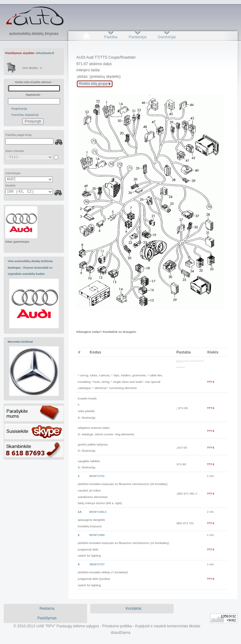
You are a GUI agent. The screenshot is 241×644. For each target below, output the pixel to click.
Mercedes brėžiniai (20, 342)
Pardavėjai (138, 37)
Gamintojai (167, 37)
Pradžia (86, 37)
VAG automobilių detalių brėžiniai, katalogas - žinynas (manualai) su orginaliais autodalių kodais (30, 268)
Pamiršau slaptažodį (25, 115)
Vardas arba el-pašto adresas (34, 82)
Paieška (111, 37)
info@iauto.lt (45, 53)
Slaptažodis (34, 95)
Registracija (19, 109)
